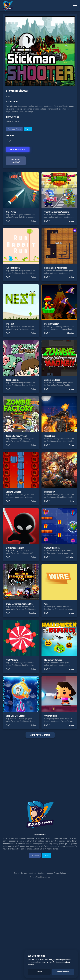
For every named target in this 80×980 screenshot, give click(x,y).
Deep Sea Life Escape (16, 716)
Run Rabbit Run (13, 268)
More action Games (40, 735)
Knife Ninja (11, 212)
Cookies (33, 873)
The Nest (10, 324)
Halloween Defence (53, 660)
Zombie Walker (13, 380)
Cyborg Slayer (51, 716)
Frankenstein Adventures (56, 268)
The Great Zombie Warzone (57, 212)
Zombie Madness (52, 380)
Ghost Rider (50, 436)
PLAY (8, 221)
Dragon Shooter (51, 324)
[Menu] (75, 6)
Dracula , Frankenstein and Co (19, 604)
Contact (41, 873)
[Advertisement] (40, 766)
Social (72, 501)
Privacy (24, 873)
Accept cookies (63, 972)
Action (9, 96)
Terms (17, 873)
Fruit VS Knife (12, 660)
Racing (72, 445)
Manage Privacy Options (56, 873)
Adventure (70, 557)
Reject (39, 972)
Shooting (71, 333)
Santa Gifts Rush (52, 548)
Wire (46, 604)
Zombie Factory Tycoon (16, 436)
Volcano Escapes (13, 492)
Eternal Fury (50, 492)
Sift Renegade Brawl (15, 548)
